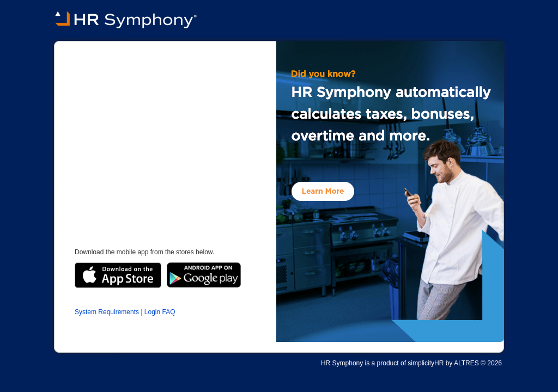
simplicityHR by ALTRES (443, 363)
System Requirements (107, 312)
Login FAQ (160, 312)
